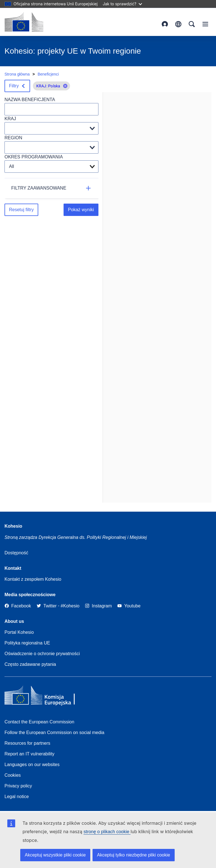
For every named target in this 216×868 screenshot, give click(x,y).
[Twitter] (47, 606)
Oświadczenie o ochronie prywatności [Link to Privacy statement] (42, 654)
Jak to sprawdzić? (122, 4)
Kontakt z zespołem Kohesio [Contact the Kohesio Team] (33, 579)
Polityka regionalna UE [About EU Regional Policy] (27, 643)
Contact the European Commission (39, 722)
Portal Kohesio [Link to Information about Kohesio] (19, 632)
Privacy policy (18, 786)
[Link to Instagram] (98, 606)
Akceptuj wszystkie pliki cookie (55, 855)
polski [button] (178, 24)
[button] (65, 86)
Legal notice (17, 797)
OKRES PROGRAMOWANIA (34, 157)
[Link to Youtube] (129, 606)
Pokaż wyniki (81, 210)
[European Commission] (24, 22)
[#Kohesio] (70, 606)
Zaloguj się (165, 24)
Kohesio (13, 526)
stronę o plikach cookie (107, 832)
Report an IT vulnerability (30, 754)
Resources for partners (27, 743)
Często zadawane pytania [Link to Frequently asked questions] (30, 664)
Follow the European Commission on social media (54, 733)
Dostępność (16, 553)
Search (192, 24)
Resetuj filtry (21, 210)
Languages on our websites (32, 765)
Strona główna (17, 74)
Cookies (13, 775)
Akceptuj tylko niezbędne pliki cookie (134, 855)
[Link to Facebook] (18, 606)
